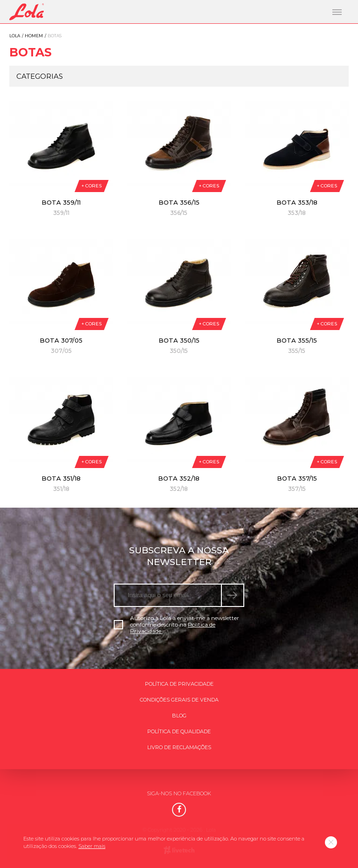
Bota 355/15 (297, 340)
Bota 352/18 (179, 478)
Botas (31, 52)
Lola (15, 36)
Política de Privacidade (179, 684)
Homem (34, 36)
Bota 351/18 (61, 478)
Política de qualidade (179, 731)
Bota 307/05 (61, 340)
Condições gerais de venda (179, 700)
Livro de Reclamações (179, 747)
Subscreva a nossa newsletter (179, 556)
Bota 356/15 (179, 202)
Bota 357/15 (297, 478)
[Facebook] (179, 810)
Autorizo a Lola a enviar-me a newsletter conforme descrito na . (176, 625)
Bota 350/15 (179, 340)
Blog (179, 716)
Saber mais (92, 846)
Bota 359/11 (61, 202)
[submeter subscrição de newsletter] (233, 595)
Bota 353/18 (297, 202)
